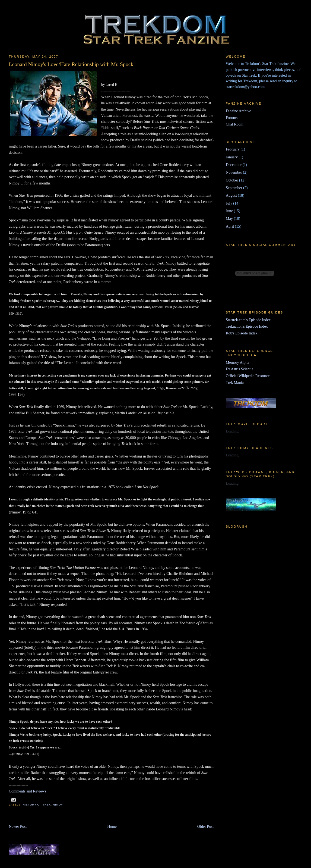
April (230, 226)
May (229, 218)
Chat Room (235, 124)
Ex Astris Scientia (239, 369)
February (233, 149)
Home (112, 826)
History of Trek (37, 805)
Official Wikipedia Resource (248, 376)
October (232, 180)
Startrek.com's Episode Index (248, 320)
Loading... (234, 431)
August (231, 195)
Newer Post (18, 826)
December (234, 165)
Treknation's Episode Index (247, 326)
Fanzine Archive (238, 111)
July (229, 203)
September (234, 188)
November (234, 172)
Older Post (205, 826)
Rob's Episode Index (242, 333)
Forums (232, 118)
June (229, 211)
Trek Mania (235, 383)
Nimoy (58, 805)
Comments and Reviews (28, 791)
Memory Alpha (237, 362)
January (232, 157)
